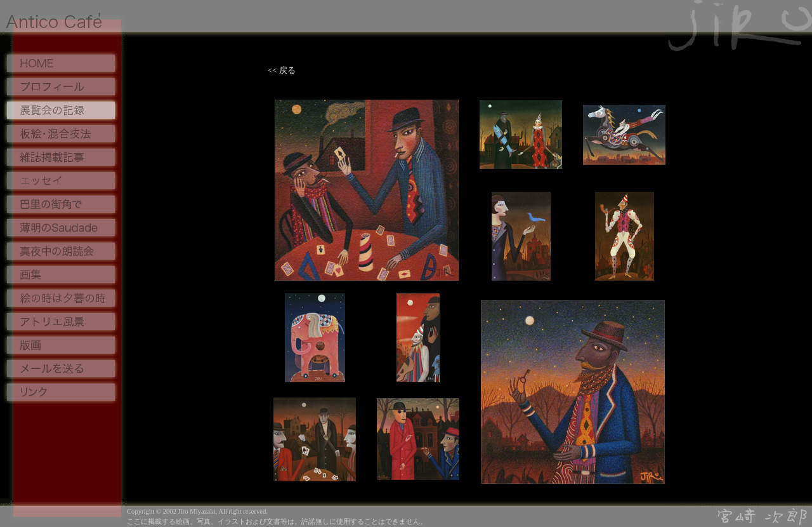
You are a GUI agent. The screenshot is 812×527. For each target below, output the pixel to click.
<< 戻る (279, 70)
